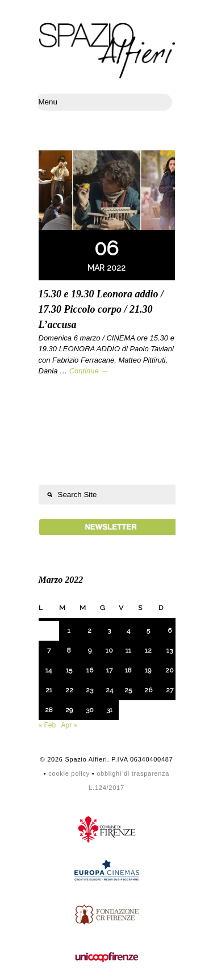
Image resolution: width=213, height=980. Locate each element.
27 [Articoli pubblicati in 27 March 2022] (170, 690)
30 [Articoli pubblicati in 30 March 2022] (90, 710)
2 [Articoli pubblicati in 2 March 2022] (89, 630)
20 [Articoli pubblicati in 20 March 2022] (170, 670)
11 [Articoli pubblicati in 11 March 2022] (128, 650)
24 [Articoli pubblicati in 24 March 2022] (109, 690)
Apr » (70, 725)
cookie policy (69, 773)
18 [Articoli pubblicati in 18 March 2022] (128, 670)
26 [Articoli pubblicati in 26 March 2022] (148, 690)
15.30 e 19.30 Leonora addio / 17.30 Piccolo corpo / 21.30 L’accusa (101, 309)
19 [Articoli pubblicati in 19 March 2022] (148, 670)
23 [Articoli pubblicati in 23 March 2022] (89, 690)
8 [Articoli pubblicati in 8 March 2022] (69, 650)
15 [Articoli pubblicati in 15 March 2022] (69, 670)
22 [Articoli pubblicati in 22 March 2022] (69, 690)
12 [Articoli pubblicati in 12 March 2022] (148, 650)
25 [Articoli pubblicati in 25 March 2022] (128, 690)
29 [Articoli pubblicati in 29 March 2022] (69, 710)
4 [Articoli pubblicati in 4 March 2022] (128, 630)
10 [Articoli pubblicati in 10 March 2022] (109, 650)
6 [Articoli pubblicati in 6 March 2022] (170, 630)
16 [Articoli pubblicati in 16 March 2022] (90, 670)
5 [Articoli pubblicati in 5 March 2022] (148, 630)
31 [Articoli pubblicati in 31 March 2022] (109, 710)
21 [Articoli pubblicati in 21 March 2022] (49, 690)
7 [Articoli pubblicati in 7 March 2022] (49, 650)
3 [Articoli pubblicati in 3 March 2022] (109, 630)
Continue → (89, 371)
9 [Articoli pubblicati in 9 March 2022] (90, 650)
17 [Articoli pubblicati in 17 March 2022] (109, 670)
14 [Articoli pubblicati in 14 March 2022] (49, 670)
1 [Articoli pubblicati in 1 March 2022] (69, 630)
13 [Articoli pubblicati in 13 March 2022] (170, 650)
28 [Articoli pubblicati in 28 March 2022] (49, 710)
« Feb (47, 725)
